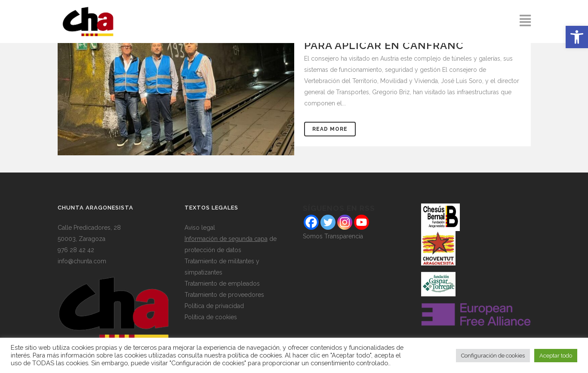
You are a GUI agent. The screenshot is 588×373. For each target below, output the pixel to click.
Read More (330, 129)
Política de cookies (211, 317)
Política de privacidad (214, 306)
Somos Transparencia (333, 236)
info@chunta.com (82, 261)
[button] (577, 37)
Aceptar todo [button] (556, 356)
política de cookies (255, 355)
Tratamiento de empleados (222, 284)
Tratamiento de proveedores (224, 295)
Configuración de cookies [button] (493, 356)
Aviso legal (200, 228)
